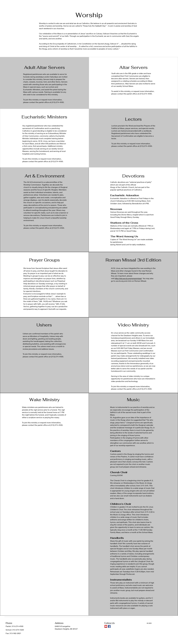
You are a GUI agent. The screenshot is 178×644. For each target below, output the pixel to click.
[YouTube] (106, 626)
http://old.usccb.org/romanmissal (128, 278)
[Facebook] (109, 626)
